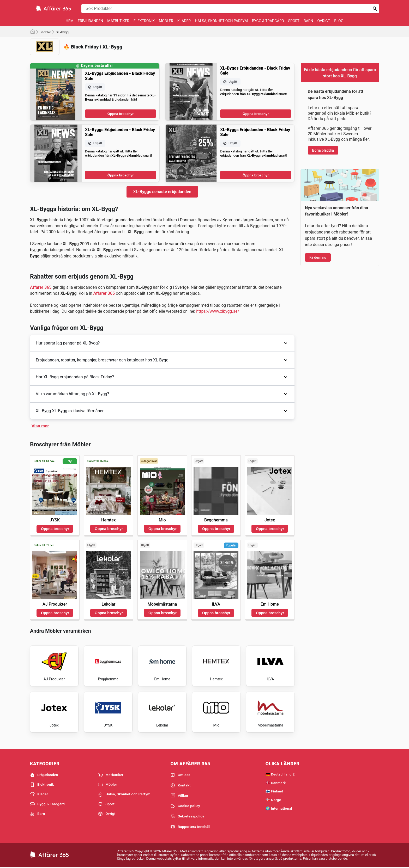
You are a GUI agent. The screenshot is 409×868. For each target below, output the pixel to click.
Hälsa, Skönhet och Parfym (221, 21)
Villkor (179, 796)
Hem (70, 21)
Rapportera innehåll (190, 827)
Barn (308, 21)
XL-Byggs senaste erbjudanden (162, 192)
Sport (294, 21)
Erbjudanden (90, 21)
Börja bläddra (323, 150)
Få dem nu (318, 257)
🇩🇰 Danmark (276, 783)
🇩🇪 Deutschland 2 (280, 774)
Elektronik (144, 21)
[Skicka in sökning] (375, 9)
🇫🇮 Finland (274, 791)
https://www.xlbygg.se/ (218, 311)
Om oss (180, 775)
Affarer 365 (41, 287)
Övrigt (324, 21)
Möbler (166, 21)
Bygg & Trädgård (268, 21)
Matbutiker (118, 21)
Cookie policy (185, 806)
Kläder (184, 21)
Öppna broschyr (121, 114)
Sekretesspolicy (187, 816)
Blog (339, 21)
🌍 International (279, 808)
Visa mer (40, 426)
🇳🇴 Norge (273, 800)
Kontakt (180, 785)
